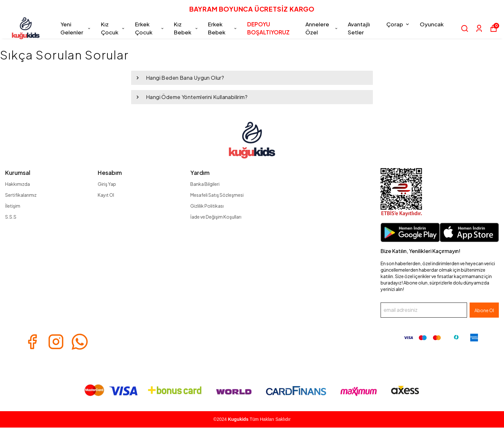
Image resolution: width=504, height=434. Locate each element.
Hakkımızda (18, 184)
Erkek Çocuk (150, 28)
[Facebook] (32, 342)
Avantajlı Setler (359, 28)
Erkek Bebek (223, 28)
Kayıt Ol (106, 195)
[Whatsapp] (80, 342)
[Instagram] (56, 342)
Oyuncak (432, 24)
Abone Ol (484, 310)
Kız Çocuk (113, 28)
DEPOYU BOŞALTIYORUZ (268, 28)
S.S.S (11, 217)
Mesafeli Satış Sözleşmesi (217, 195)
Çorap (398, 24)
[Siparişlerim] (479, 28)
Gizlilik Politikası (207, 206)
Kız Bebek (186, 28)
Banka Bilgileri (205, 184)
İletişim (13, 206)
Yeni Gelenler (76, 28)
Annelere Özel (322, 28)
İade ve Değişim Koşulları (216, 217)
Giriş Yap (107, 184)
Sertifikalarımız (21, 195)
